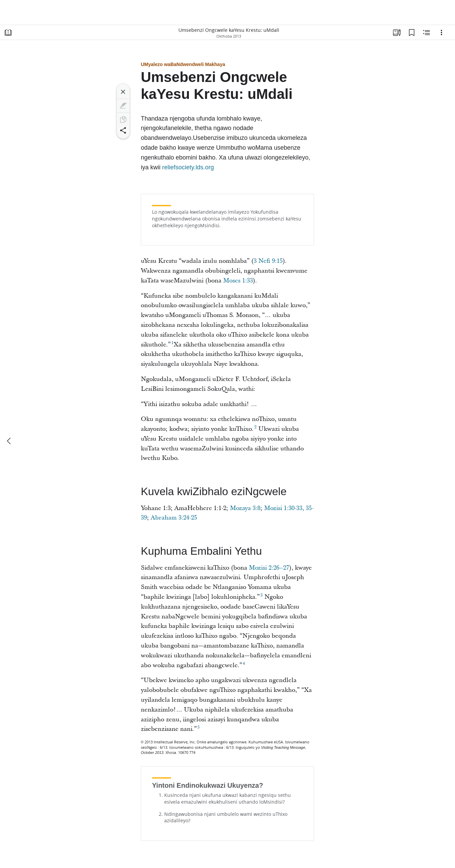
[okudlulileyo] (9, 441)
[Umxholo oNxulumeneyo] (427, 33)
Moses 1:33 (238, 281)
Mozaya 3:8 (245, 508)
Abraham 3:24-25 (174, 518)
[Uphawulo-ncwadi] (412, 33)
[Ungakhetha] (441, 33)
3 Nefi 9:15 (268, 261)
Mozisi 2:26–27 (269, 568)
